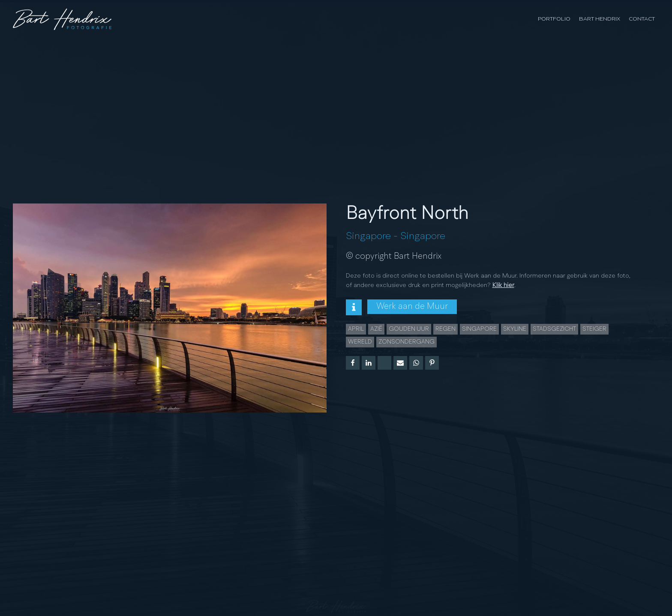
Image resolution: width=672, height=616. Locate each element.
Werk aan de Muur (412, 307)
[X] (384, 363)
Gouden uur (409, 329)
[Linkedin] (369, 363)
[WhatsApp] (416, 363)
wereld (360, 342)
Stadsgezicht (554, 329)
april (356, 329)
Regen (445, 329)
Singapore (368, 236)
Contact (642, 19)
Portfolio (554, 19)
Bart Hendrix (600, 19)
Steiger (594, 329)
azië (376, 329)
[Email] (400, 363)
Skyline (515, 329)
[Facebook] (353, 363)
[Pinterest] (432, 363)
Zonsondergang (406, 342)
